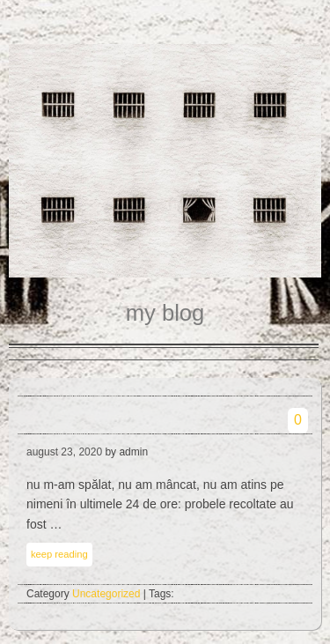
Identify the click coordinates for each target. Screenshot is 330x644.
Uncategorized (106, 594)
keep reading (59, 554)
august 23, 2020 (64, 452)
